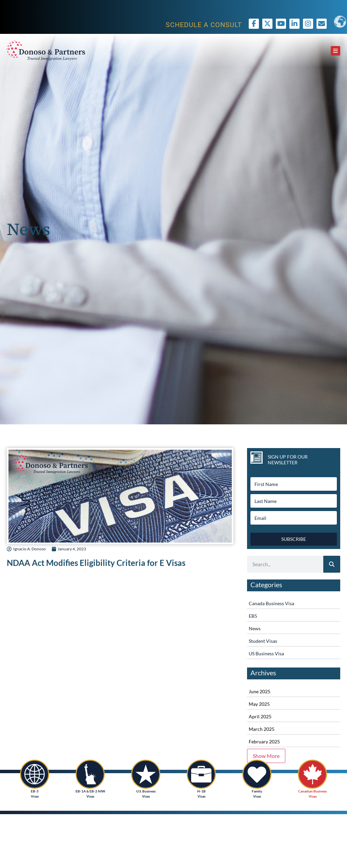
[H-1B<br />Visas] (201, 774)
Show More (266, 756)
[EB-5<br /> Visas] (35, 774)
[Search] (332, 564)
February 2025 (264, 742)
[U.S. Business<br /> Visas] (146, 774)
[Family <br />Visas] (257, 774)
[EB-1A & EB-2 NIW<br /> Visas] (90, 774)
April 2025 (260, 716)
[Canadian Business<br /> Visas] (312, 774)
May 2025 (259, 704)
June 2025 (260, 691)
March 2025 (262, 729)
